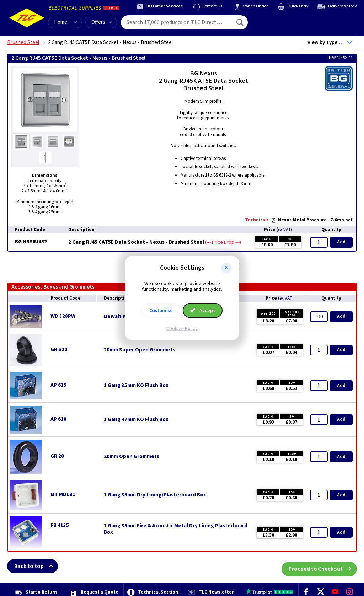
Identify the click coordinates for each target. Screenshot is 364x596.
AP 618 (58, 419)
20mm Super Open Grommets (140, 350)
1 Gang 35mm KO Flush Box (136, 386)
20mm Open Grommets (132, 457)
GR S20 (59, 350)
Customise (161, 311)
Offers (102, 22)
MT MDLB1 (63, 495)
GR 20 (57, 456)
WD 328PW (63, 316)
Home (61, 22)
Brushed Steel (23, 42)
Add (341, 242)
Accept (203, 311)
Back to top (36, 566)
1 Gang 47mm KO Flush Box (136, 420)
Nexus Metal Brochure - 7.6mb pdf (312, 220)
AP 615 (58, 385)
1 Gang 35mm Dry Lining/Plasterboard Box (155, 495)
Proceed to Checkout (323, 566)
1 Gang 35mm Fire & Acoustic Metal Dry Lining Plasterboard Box (176, 529)
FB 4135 (60, 525)
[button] (226, 268)
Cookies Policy (182, 329)
